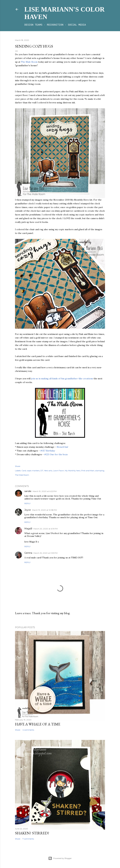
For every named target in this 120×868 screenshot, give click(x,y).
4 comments (28, 730)
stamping (100, 471)
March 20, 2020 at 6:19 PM (46, 529)
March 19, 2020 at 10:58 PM (44, 510)
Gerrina (28, 553)
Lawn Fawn (59, 471)
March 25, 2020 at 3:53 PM (45, 553)
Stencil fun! (62, 447)
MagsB (28, 529)
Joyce (28, 510)
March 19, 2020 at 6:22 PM (45, 491)
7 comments (28, 839)
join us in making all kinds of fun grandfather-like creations (62, 379)
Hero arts (48, 471)
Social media (77, 25)
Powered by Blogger (60, 858)
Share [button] (18, 466)
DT (42, 471)
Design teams (33, 25)
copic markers (33, 471)
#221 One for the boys (56, 454)
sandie (28, 491)
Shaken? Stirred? (32, 833)
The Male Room (29, 62)
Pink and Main (88, 471)
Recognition (55, 25)
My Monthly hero (73, 471)
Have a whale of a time (38, 724)
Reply (27, 503)
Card (24, 471)
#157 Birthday (48, 451)
